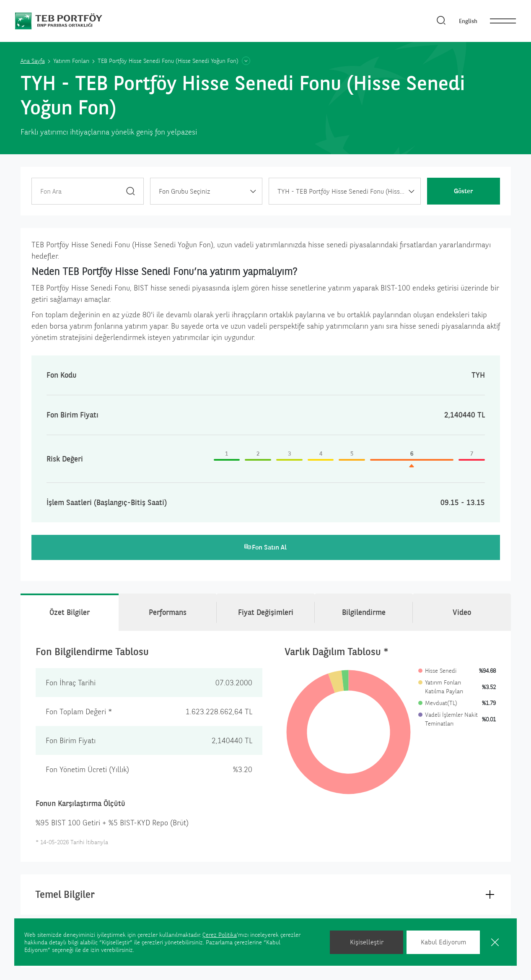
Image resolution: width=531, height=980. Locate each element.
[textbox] (206, 192)
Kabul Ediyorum (443, 942)
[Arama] (441, 21)
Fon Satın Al (266, 547)
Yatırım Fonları (71, 61)
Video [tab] (462, 612)
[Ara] (131, 191)
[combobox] (206, 191)
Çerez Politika (220, 935)
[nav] (503, 21)
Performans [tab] (168, 612)
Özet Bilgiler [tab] (70, 612)
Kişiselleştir (367, 942)
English (468, 21)
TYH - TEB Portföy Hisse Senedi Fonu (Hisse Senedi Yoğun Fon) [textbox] (349, 191)
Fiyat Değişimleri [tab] (266, 612)
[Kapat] (495, 942)
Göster (464, 191)
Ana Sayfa (33, 61)
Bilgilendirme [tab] (364, 612)
